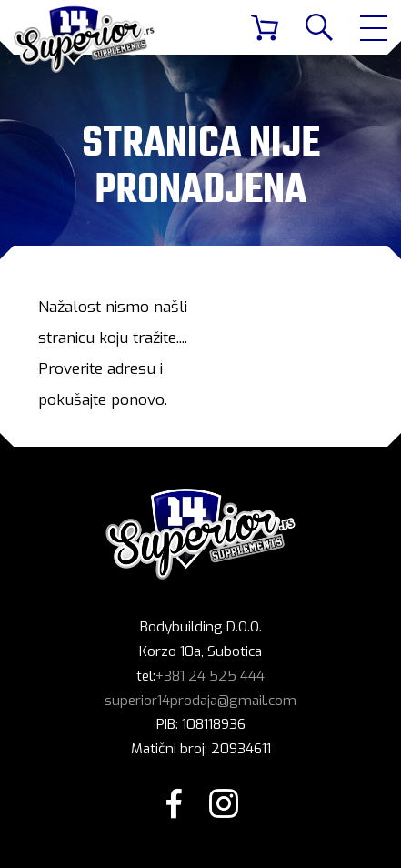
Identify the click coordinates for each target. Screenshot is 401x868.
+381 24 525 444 (210, 676)
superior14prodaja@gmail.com (200, 701)
